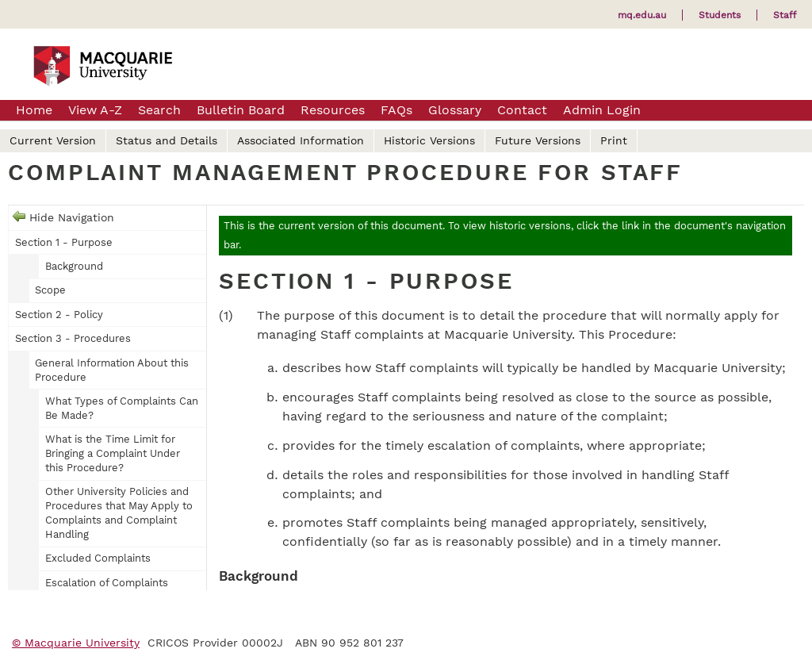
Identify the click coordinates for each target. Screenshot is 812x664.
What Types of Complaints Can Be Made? (122, 408)
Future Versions (538, 140)
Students (720, 15)
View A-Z (95, 110)
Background (74, 266)
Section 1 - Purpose (64, 242)
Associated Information (301, 140)
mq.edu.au (642, 15)
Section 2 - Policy (59, 315)
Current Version (53, 140)
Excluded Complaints (98, 558)
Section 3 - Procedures (73, 338)
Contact (522, 110)
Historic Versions (429, 140)
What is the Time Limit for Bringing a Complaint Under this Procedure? (113, 453)
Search (159, 110)
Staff (785, 15)
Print (614, 140)
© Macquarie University (76, 643)
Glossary (455, 110)
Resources (333, 110)
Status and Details (167, 140)
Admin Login (602, 110)
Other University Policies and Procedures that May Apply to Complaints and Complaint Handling (119, 513)
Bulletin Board (241, 110)
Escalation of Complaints (107, 583)
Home (34, 110)
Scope (50, 290)
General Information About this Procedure (112, 370)
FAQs (396, 110)
